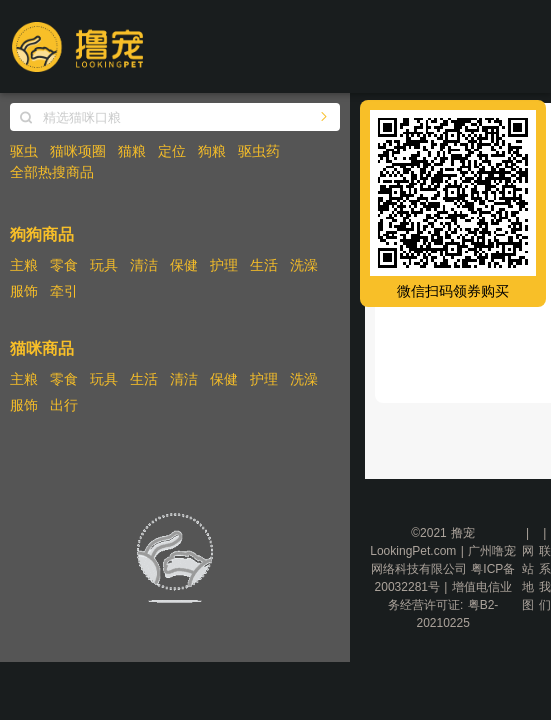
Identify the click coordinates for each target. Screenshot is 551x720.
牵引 (64, 291)
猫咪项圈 (78, 151)
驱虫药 (259, 151)
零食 (64, 265)
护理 (224, 265)
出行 (64, 405)
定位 (172, 151)
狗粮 (212, 151)
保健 (184, 265)
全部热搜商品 (52, 172)
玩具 (104, 265)
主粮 (24, 265)
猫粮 (132, 151)
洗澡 (304, 265)
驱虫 (24, 151)
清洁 (144, 265)
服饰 (24, 291)
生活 (264, 265)
